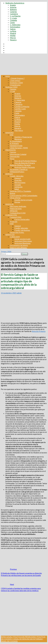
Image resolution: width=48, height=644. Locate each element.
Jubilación (18, 187)
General (18, 178)
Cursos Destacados (22, 219)
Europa (17, 202)
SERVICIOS (10, 235)
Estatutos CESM (16, 83)
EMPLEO (9, 174)
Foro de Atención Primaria (25, 163)
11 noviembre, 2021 (9, 293)
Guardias (18, 180)
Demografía (15, 156)
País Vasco (19, 130)
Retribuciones (20, 182)
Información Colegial (18, 154)
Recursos (18, 139)
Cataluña (13, 20)
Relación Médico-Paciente (20, 165)
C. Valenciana (15, 25)
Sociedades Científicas (19, 169)
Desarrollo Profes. (17, 232)
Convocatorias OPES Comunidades (24, 195)
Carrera (13, 152)
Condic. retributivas (22, 230)
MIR (12, 224)
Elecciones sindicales (18, 206)
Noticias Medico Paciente (25, 167)
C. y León (13, 18)
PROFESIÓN (11, 150)
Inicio (8, 76)
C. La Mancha (15, 16)
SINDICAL (10, 204)
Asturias (13, 7)
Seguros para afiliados (19, 248)
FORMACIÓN (11, 215)
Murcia (13, 38)
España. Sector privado (23, 200)
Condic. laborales (17, 176)
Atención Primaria (39, 331)
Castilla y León (20, 109)
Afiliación (14, 211)
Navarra (13, 40)
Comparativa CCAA (18, 213)
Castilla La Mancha (22, 106)
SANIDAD (10, 133)
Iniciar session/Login (22, 239)
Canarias (13, 12)
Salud (17, 189)
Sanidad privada (16, 146)
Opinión (13, 89)
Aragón (13, 5)
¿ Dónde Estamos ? (17, 78)
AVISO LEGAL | (7, 637)
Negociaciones (16, 208)
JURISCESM (15, 237)
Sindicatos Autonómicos (15, 3)
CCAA (12, 91)
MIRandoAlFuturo (17, 172)
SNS (12, 135)
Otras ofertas (15, 198)
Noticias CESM (11, 87)
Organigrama (15, 85)
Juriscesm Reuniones (23, 243)
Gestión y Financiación (23, 137)
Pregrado (14, 221)
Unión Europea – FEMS (19, 148)
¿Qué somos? (15, 80)
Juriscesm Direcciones (23, 241)
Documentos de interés (19, 245)
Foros (12, 159)
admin (19, 293)
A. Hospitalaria (16, 141)
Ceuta (12, 22)
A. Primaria (14, 143)
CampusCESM (16, 217)
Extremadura (15, 27)
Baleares (13, 9)
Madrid (13, 33)
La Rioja (13, 31)
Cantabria (14, 14)
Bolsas (13, 193)
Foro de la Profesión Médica (25, 161)
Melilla (13, 35)
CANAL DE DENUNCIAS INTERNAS (27, 639)
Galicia (13, 29)
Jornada (18, 185)
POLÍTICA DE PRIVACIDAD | (25, 637)
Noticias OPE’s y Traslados (21, 191)
